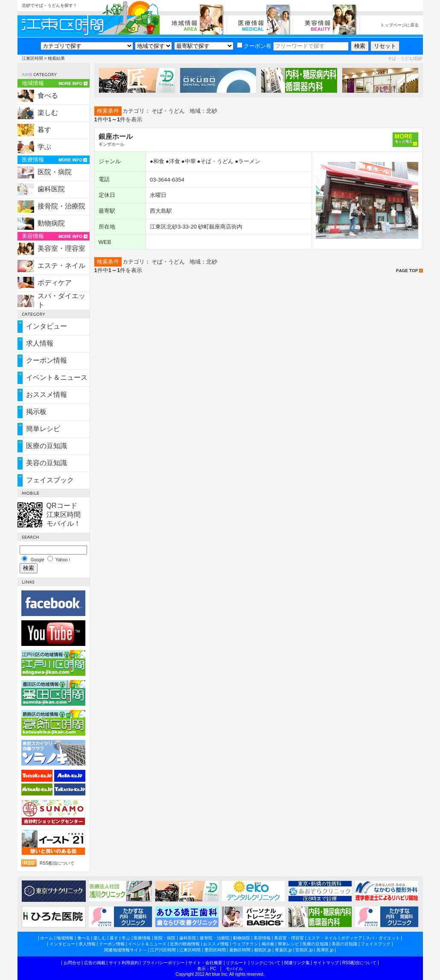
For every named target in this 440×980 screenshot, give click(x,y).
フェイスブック (50, 480)
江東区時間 (32, 58)
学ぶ (44, 147)
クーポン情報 (47, 360)
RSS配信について (57, 863)
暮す (44, 130)
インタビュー (47, 326)
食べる (48, 95)
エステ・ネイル (61, 266)
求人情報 (40, 343)
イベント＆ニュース (57, 377)
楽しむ (48, 113)
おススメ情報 (47, 395)
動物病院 (51, 223)
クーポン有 (254, 46)
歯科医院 (51, 189)
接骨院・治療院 (61, 206)
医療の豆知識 (47, 446)
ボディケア (55, 283)
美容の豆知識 (47, 463)
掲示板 (36, 412)
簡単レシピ (43, 429)
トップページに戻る (399, 25)
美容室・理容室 (61, 248)
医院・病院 (55, 172)
